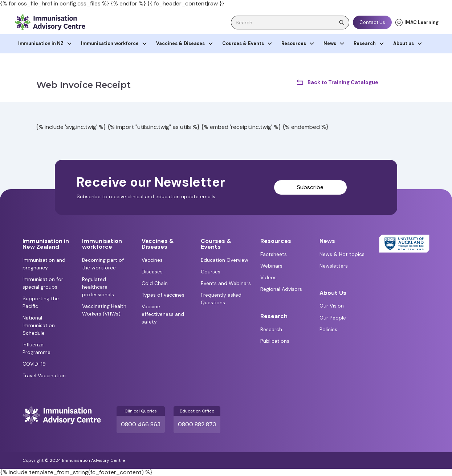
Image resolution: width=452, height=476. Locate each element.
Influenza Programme (36, 348)
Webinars (271, 266)
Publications (275, 341)
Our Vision (332, 306)
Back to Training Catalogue (343, 82)
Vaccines (152, 260)
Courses (211, 272)
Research (271, 329)
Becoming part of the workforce (103, 264)
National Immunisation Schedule (39, 325)
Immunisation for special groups (43, 283)
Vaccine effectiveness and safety (163, 314)
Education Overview (225, 260)
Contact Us (372, 22)
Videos (268, 277)
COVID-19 (34, 364)
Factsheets (274, 254)
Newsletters (334, 266)
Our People (333, 318)
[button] (45, 44)
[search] (290, 23)
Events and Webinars (226, 283)
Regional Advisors (281, 289)
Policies (328, 329)
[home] (50, 22)
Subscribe (310, 187)
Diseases (152, 272)
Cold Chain (155, 283)
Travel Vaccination (44, 375)
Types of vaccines (163, 295)
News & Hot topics (342, 254)
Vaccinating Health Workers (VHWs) (104, 310)
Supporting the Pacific (41, 302)
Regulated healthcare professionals (98, 287)
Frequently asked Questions (221, 299)
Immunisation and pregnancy (44, 264)
